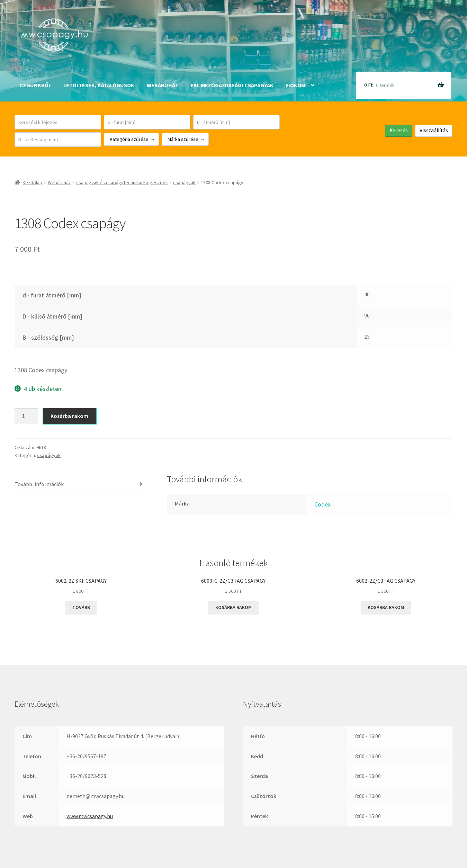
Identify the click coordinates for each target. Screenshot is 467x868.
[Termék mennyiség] (26, 416)
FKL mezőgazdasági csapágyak (232, 85)
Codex (322, 504)
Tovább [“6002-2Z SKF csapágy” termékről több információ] (81, 607)
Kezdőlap (32, 182)
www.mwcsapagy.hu (90, 816)
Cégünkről (35, 85)
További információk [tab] (39, 484)
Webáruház (163, 85)
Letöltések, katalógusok (99, 85)
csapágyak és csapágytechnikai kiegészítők (122, 182)
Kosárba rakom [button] (234, 607)
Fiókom (295, 85)
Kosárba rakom (69, 416)
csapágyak (184, 182)
